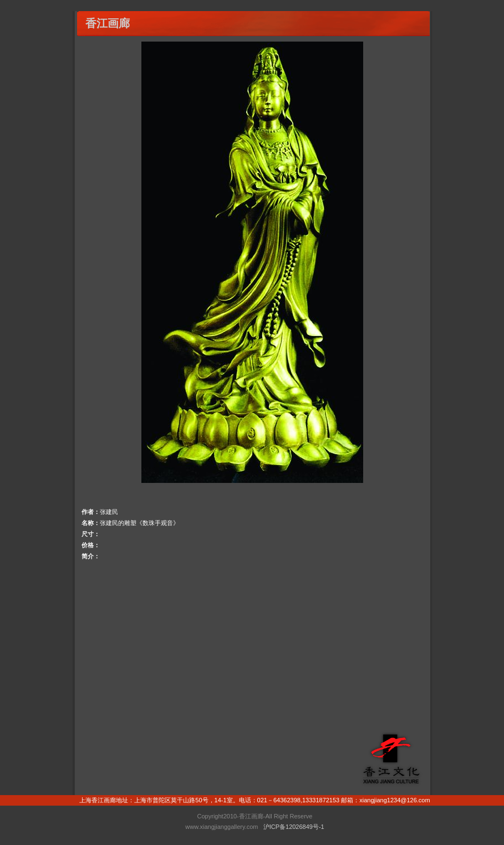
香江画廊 (108, 23)
